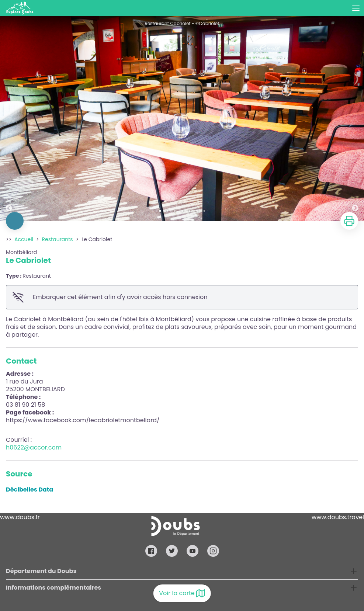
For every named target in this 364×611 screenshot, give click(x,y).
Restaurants (58, 239)
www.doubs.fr (20, 517)
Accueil (24, 239)
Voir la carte (182, 593)
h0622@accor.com (34, 447)
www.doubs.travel (338, 517)
